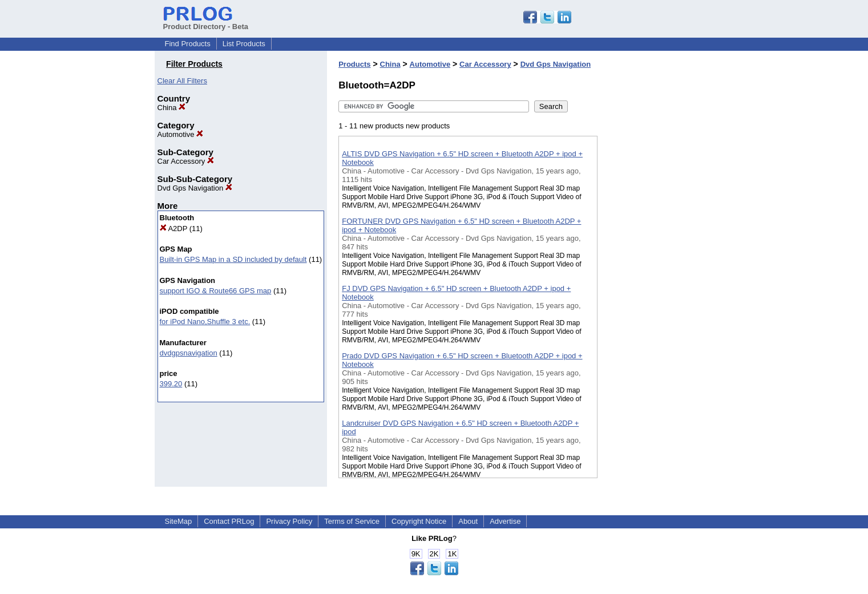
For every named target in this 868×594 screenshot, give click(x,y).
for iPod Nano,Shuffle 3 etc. (205, 322)
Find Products (188, 44)
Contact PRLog (229, 521)
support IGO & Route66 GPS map (216, 291)
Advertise (505, 521)
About (468, 521)
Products (354, 64)
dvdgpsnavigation (189, 353)
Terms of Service (352, 521)
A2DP (174, 229)
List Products (244, 44)
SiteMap (179, 521)
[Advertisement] (655, 296)
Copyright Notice (419, 521)
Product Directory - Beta (206, 22)
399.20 (171, 384)
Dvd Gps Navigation (195, 188)
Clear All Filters (182, 81)
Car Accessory (186, 161)
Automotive (181, 134)
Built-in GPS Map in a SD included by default (233, 259)
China (172, 108)
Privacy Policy (289, 521)
